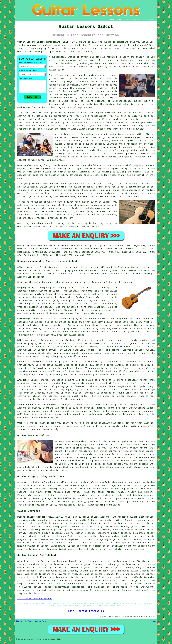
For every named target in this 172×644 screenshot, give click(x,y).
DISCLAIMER (148, 19)
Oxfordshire (58, 546)
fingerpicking (79, 482)
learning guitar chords (32, 520)
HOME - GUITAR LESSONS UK (86, 611)
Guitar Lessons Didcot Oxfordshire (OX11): (44, 42)
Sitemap (19, 621)
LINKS (120, 19)
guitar (53, 78)
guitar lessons (58, 165)
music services (26, 546)
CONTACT (137, 19)
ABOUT (128, 19)
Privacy (153, 621)
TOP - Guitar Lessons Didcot (35, 599)
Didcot (65, 246)
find (26, 561)
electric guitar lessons (94, 517)
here (37, 593)
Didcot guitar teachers (32, 517)
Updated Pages (41, 621)
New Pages (29, 621)
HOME (112, 19)
